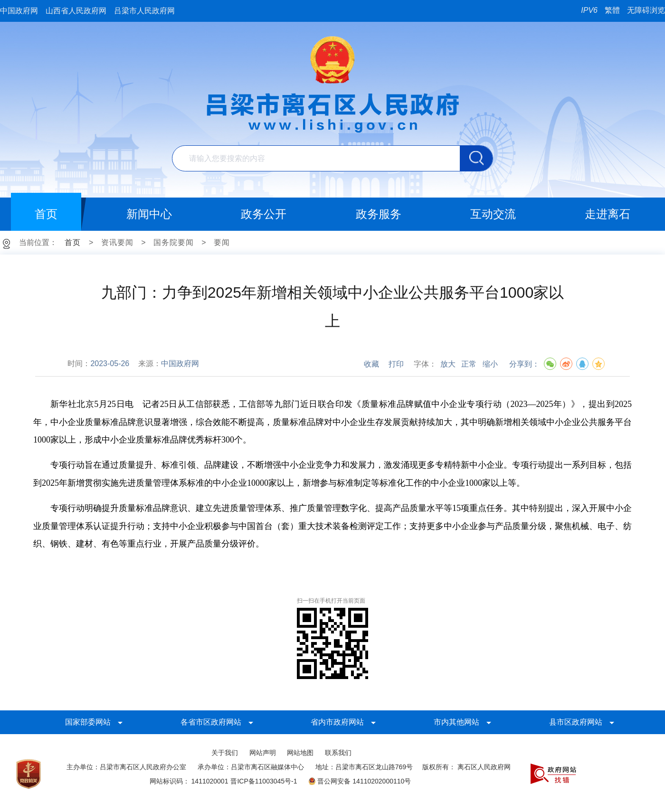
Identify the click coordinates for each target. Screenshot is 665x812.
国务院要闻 (174, 242)
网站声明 (263, 753)
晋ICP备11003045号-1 (264, 781)
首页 (73, 242)
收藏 (371, 364)
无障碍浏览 (646, 10)
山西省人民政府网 (76, 11)
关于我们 (225, 753)
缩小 (490, 364)
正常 (469, 364)
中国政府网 (19, 11)
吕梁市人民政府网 (144, 11)
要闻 (222, 242)
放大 (448, 364)
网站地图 (300, 753)
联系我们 (338, 753)
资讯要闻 (117, 242)
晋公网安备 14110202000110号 (360, 781)
